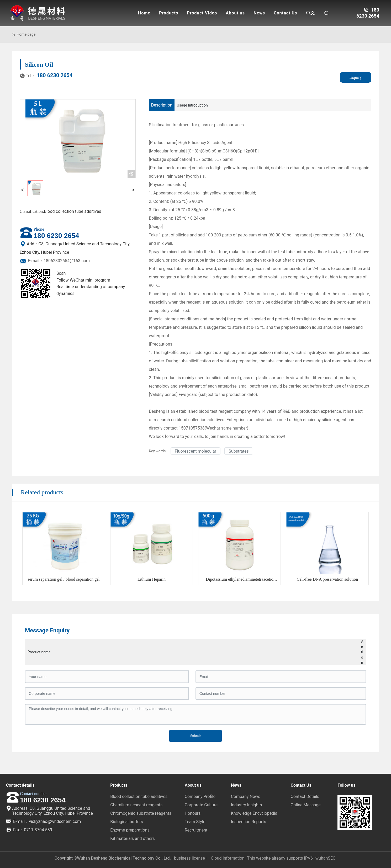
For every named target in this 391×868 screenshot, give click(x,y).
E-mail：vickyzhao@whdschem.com (43, 821)
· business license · (189, 858)
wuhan (322, 858)
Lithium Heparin (152, 579)
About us (235, 13)
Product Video (202, 13)
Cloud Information (228, 858)
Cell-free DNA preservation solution (327, 579)
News (259, 13)
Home (144, 13)
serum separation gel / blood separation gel (64, 579)
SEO (332, 858)
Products (169, 13)
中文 (310, 13)
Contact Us (285, 13)
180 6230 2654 (46, 75)
